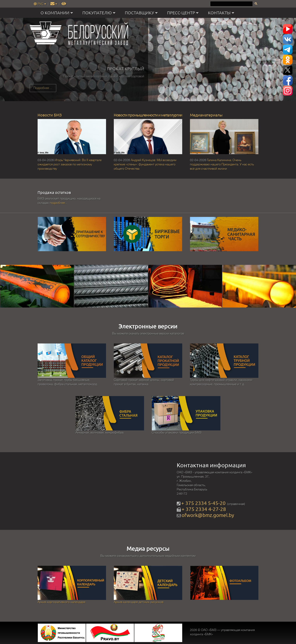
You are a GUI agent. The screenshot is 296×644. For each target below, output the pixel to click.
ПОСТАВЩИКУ (142, 13)
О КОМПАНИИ (58, 13)
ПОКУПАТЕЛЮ (100, 13)
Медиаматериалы (206, 115)
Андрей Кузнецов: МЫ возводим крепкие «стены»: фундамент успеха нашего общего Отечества (145, 164)
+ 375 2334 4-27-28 (204, 509)
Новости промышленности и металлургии (148, 115)
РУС (40, 4)
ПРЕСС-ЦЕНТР (184, 13)
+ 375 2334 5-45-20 (203, 503)
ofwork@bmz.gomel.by (208, 515)
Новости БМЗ (50, 115)
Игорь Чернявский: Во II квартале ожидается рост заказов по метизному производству (70, 164)
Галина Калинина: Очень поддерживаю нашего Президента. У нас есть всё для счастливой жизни (222, 164)
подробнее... (58, 203)
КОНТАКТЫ (222, 13)
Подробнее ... (43, 88)
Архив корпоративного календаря (61, 602)
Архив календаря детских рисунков (139, 602)
